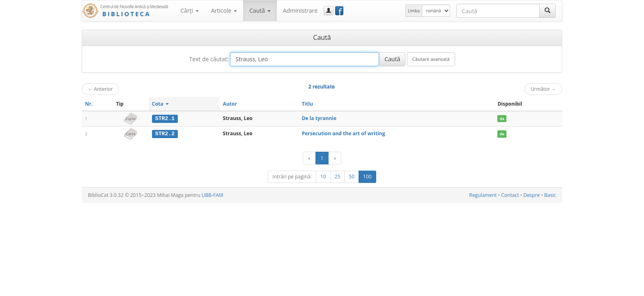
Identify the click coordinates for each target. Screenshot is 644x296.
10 (323, 176)
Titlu (307, 104)
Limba (414, 11)
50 (352, 176)
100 (367, 176)
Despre (531, 195)
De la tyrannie (319, 118)
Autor (230, 104)
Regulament (483, 195)
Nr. (89, 104)
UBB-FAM (213, 195)
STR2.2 (165, 134)
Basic (550, 195)
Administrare (300, 10)
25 (338, 176)
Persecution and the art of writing (344, 133)
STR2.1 (165, 118)
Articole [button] (224, 10)
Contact (510, 195)
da (502, 119)
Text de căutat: (209, 59)
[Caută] (547, 11)
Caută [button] (260, 10)
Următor (543, 89)
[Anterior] (309, 158)
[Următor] (335, 158)
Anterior (100, 89)
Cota (160, 104)
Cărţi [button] (189, 10)
